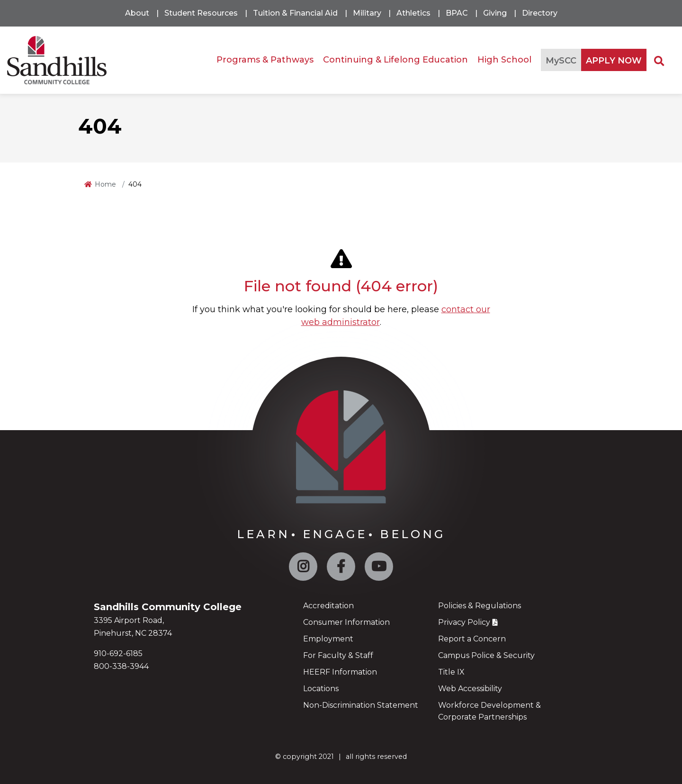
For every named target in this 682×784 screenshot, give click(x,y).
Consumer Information (346, 622)
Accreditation (328, 606)
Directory (540, 13)
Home (105, 184)
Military (367, 13)
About (137, 13)
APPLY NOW (614, 61)
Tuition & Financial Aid (295, 13)
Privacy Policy (464, 622)
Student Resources (201, 13)
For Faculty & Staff (338, 655)
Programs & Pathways (265, 60)
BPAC (457, 13)
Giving (495, 13)
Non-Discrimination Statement (361, 705)
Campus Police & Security (486, 655)
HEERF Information (340, 672)
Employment (328, 639)
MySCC (561, 61)
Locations (321, 689)
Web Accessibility (470, 689)
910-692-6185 (118, 653)
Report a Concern (472, 639)
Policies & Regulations (480, 606)
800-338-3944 (121, 666)
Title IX (451, 672)
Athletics (413, 13)
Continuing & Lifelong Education (395, 60)
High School (504, 60)
